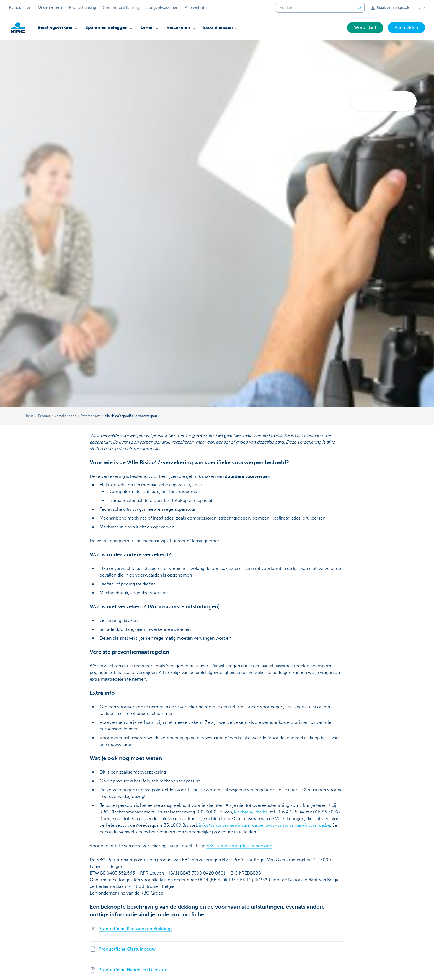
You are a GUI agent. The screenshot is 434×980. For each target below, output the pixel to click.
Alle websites (197, 8)
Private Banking (82, 8)
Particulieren (20, 8)
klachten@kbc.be (251, 812)
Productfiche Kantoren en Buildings (135, 929)
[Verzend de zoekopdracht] (360, 8)
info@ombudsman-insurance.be (231, 825)
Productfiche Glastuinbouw (127, 949)
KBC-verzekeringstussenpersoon (239, 846)
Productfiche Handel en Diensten (133, 970)
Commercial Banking (121, 8)
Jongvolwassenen (162, 8)
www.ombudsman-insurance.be (298, 825)
